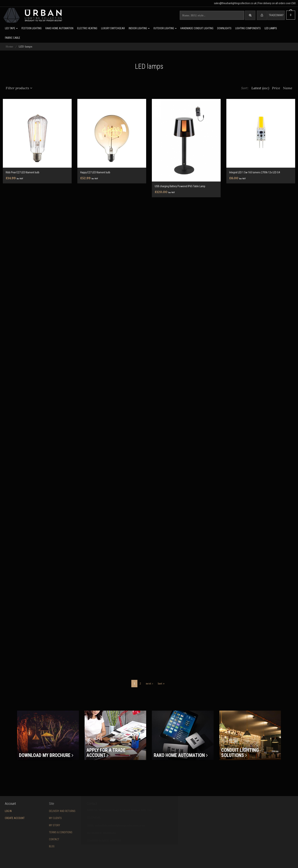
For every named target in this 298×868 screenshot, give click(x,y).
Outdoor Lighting (165, 28)
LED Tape (11, 28)
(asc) (266, 88)
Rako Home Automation (59, 28)
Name (288, 88)
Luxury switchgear (113, 28)
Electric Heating (87, 28)
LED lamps (271, 28)
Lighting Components (248, 28)
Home (10, 47)
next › (149, 683)
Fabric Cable (13, 38)
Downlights (224, 28)
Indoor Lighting (139, 28)
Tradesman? (276, 15)
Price (276, 88)
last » (161, 683)
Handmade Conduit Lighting (197, 28)
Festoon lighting (32, 28)
